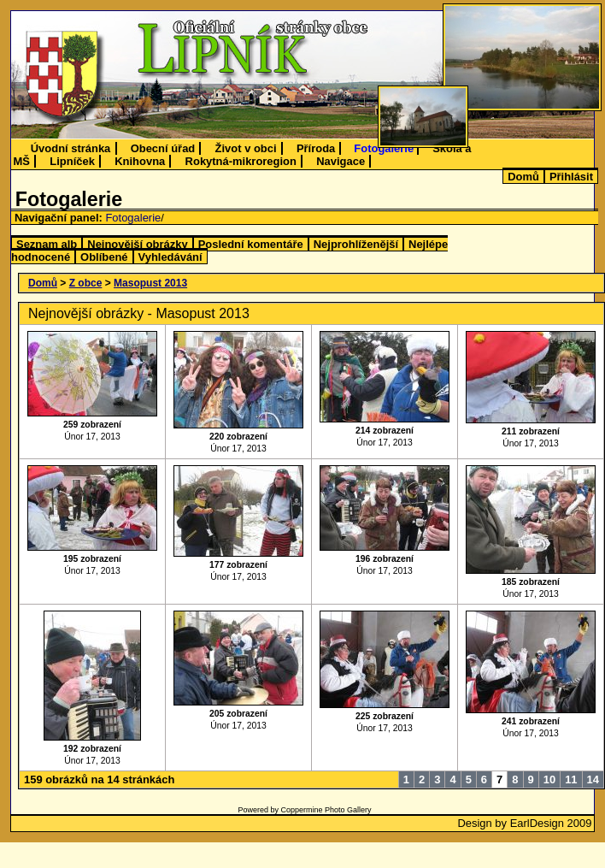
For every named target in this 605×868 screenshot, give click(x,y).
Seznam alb (47, 244)
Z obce (86, 283)
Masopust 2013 (150, 283)
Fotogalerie (384, 148)
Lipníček (72, 161)
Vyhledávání (170, 257)
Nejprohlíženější (356, 244)
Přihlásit (571, 177)
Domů (523, 177)
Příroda (316, 148)
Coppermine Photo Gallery (326, 810)
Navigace (341, 161)
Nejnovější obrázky (137, 244)
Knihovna (140, 161)
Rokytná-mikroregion (241, 161)
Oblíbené (104, 257)
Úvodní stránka (71, 148)
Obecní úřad (163, 148)
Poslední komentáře (251, 244)
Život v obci (246, 148)
